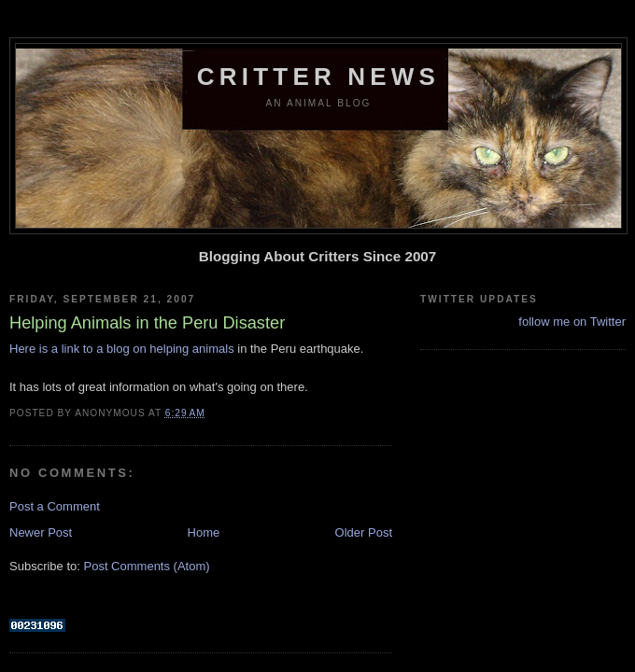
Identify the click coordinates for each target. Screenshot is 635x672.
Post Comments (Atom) (147, 566)
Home (204, 532)
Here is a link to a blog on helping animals (122, 349)
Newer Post (41, 532)
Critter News (318, 77)
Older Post (364, 532)
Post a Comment (55, 506)
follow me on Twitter (572, 322)
